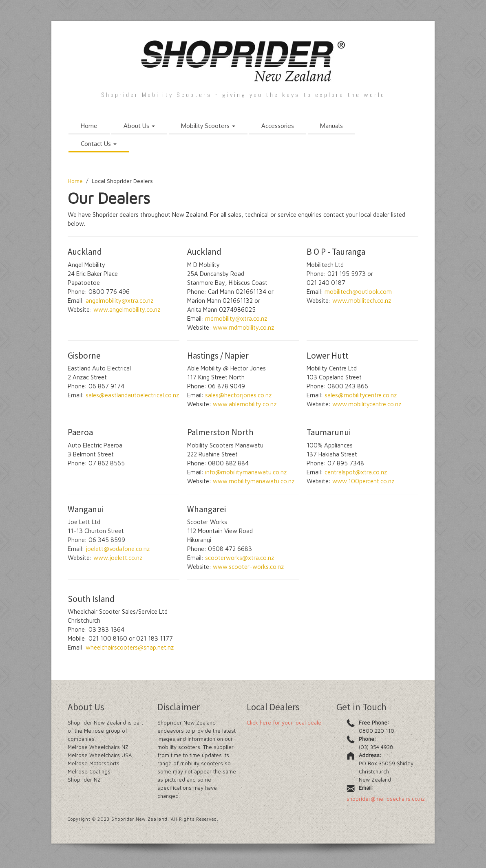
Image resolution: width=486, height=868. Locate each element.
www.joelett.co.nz (118, 558)
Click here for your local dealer (285, 723)
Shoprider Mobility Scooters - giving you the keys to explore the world (243, 95)
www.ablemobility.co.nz (245, 404)
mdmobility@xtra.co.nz (236, 318)
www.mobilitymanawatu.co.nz (254, 481)
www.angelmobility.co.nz (127, 310)
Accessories (278, 126)
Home (89, 126)
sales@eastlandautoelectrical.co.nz (132, 395)
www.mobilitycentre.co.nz (367, 404)
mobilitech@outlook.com (358, 292)
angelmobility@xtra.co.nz (119, 301)
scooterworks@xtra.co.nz (240, 558)
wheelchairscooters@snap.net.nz (130, 647)
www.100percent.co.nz (363, 481)
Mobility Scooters (208, 126)
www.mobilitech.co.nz (362, 301)
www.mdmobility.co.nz (243, 327)
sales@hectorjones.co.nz (238, 395)
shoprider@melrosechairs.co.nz (386, 799)
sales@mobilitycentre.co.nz (361, 395)
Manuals (331, 126)
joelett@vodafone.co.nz (118, 549)
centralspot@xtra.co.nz (356, 472)
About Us (139, 126)
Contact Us (99, 144)
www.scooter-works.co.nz (248, 567)
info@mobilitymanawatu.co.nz (246, 472)
